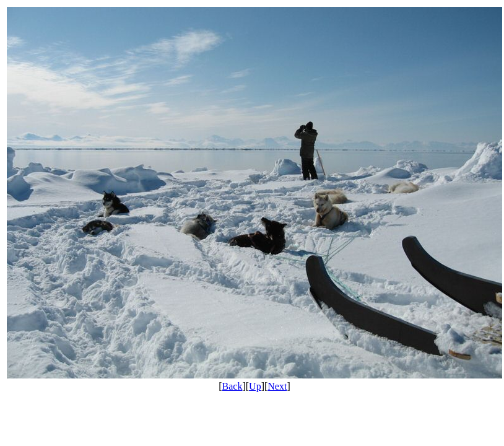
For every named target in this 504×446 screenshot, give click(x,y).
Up (255, 386)
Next (277, 386)
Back (232, 386)
